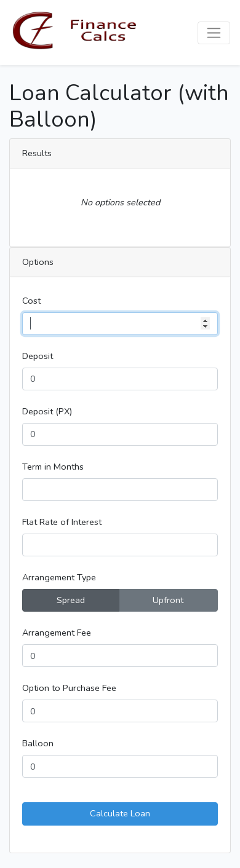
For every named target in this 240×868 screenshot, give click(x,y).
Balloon (38, 743)
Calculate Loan (120, 813)
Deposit (38, 356)
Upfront (168, 600)
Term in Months (53, 467)
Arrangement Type (59, 577)
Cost (31, 301)
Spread (71, 600)
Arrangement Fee (57, 633)
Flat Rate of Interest (62, 522)
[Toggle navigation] (214, 33)
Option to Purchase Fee (69, 688)
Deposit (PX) (47, 411)
